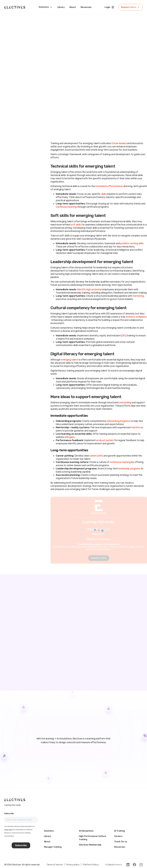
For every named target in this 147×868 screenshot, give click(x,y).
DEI (124, 336)
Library (48, 836)
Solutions (49, 831)
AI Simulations (86, 831)
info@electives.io (114, 865)
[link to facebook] (134, 865)
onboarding (125, 403)
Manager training (53, 847)
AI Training (120, 831)
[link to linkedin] (128, 865)
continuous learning (66, 207)
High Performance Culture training (92, 838)
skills (104, 194)
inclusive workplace (136, 317)
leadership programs (129, 469)
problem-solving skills (132, 243)
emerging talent (69, 360)
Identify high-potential (89, 289)
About (47, 842)
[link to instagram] (141, 865)
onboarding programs (118, 421)
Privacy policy (73, 865)
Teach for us (121, 842)
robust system (106, 440)
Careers (118, 836)
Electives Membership (90, 845)
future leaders (119, 143)
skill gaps (70, 437)
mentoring (138, 296)
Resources (120, 847)
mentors (136, 427)
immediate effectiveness (109, 186)
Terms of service (55, 865)
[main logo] (15, 800)
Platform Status (91, 865)
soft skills (76, 225)
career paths (96, 456)
